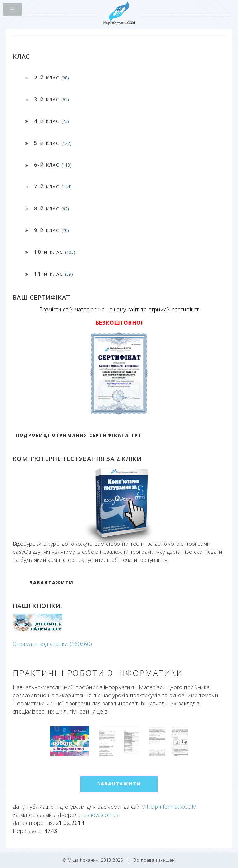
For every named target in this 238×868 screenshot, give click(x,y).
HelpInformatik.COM (172, 807)
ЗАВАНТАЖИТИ (51, 582)
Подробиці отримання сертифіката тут (79, 435)
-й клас (52, 77)
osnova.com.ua (102, 815)
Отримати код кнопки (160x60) (52, 644)
